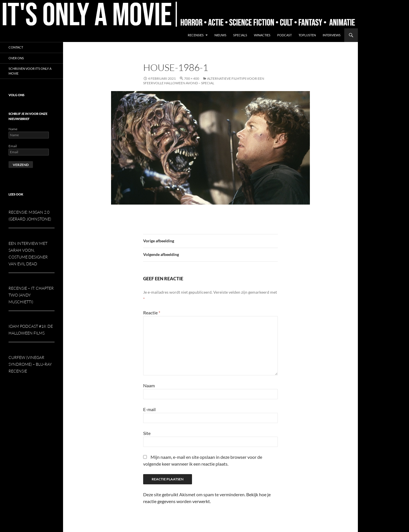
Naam (149, 385)
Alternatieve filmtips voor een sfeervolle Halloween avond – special (204, 81)
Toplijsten (307, 35)
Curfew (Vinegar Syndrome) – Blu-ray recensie (30, 364)
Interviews (332, 35)
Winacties (262, 35)
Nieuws (220, 35)
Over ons (16, 58)
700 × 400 (192, 78)
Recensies (196, 35)
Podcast (284, 35)
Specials (240, 35)
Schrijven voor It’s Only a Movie (30, 71)
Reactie (152, 313)
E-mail (149, 409)
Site (147, 433)
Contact (16, 47)
